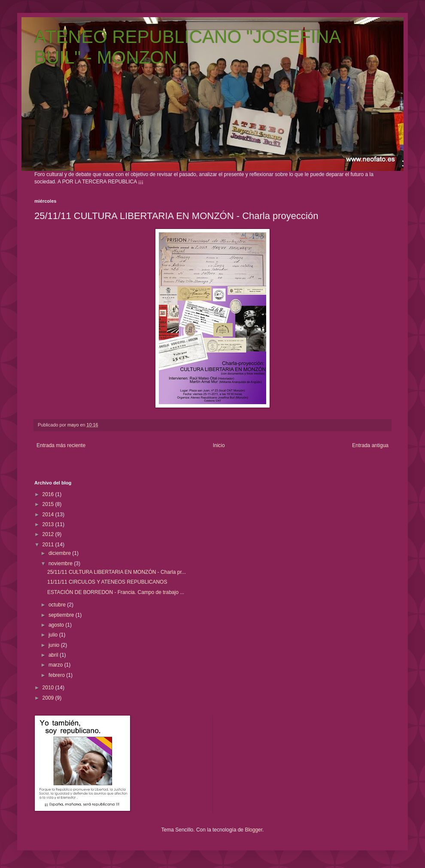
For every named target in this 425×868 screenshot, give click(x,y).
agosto (57, 625)
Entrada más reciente (61, 445)
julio (54, 635)
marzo (56, 665)
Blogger (253, 830)
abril (54, 655)
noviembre (61, 563)
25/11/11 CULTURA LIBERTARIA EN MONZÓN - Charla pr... (117, 572)
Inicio (219, 445)
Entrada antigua (370, 445)
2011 (49, 545)
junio (55, 645)
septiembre (62, 615)
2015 (49, 504)
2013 (49, 524)
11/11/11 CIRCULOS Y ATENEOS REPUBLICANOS (107, 582)
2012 (49, 534)
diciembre (60, 553)
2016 (49, 494)
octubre (58, 605)
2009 (49, 698)
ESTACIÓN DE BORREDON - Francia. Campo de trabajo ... (116, 592)
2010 (49, 688)
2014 (49, 515)
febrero (57, 675)
